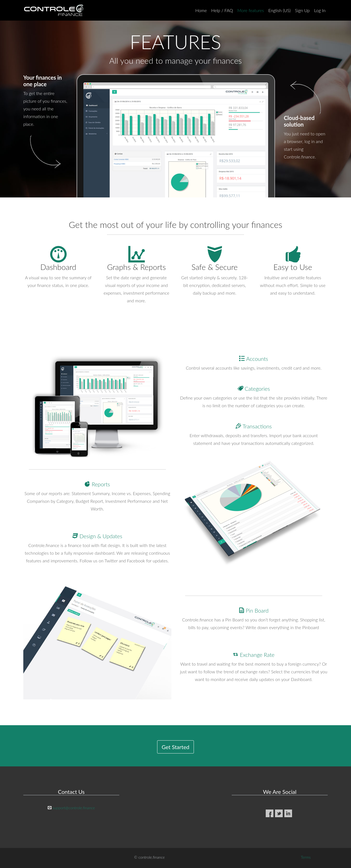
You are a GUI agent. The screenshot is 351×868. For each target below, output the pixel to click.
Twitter (279, 813)
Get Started (176, 747)
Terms (306, 857)
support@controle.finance (74, 808)
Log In (320, 10)
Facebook (270, 813)
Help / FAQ (222, 10)
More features (251, 10)
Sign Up (302, 10)
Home (201, 10)
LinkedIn (288, 813)
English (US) (279, 10)
